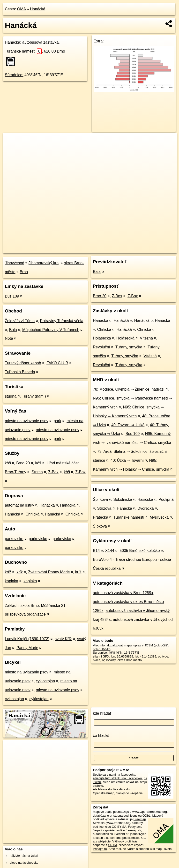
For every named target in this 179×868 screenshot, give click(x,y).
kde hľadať (102, 713)
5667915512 (101, 649)
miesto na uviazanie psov (27, 421)
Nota (9, 338)
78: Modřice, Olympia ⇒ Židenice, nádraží (129, 389)
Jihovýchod (15, 263)
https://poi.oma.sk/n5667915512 (155, 250)
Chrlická (32, 514)
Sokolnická (123, 499)
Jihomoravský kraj (44, 263)
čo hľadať (101, 736)
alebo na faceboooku (24, 863)
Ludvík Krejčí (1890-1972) (27, 639)
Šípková (100, 526)
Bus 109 (12, 296)
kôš (8, 463)
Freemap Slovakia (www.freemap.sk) (119, 821)
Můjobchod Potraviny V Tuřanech (51, 330)
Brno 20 (23, 463)
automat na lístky (19, 505)
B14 (96, 551)
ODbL (146, 816)
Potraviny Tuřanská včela (62, 321)
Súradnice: (14, 75)
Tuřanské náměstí (23, 51)
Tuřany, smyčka (129, 347)
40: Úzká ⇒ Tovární (127, 460)
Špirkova (100, 499)
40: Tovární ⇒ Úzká (128, 425)
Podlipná (166, 499)
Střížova (104, 508)
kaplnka (11, 581)
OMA (22, 9)
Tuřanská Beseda (20, 372)
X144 (110, 551)
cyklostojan (45, 681)
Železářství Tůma (20, 321)
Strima (37, 472)
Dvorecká (146, 508)
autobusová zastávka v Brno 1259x (123, 593)
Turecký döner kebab (23, 363)
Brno (24, 272)
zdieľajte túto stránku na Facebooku (117, 778)
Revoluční (101, 347)
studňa (11, 396)
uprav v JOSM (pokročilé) (151, 645)
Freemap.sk (118, 250)
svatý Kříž (63, 639)
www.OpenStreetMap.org (150, 812)
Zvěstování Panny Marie (49, 572)
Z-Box (53, 472)
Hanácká (38, 9)
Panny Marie (27, 648)
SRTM (112, 845)
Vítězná (146, 338)
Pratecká (101, 517)
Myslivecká (159, 517)
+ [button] (11, 141)
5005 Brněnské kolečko (140, 551)
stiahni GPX (101, 656)
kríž (8, 572)
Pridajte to (100, 849)
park (57, 421)
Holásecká (102, 338)
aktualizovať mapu (119, 645)
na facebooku (126, 775)
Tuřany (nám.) (34, 396)
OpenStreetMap (93, 250)
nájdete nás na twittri (24, 856)
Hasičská (145, 499)
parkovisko (14, 539)
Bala (13, 330)
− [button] (11, 149)
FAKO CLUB (57, 363)
